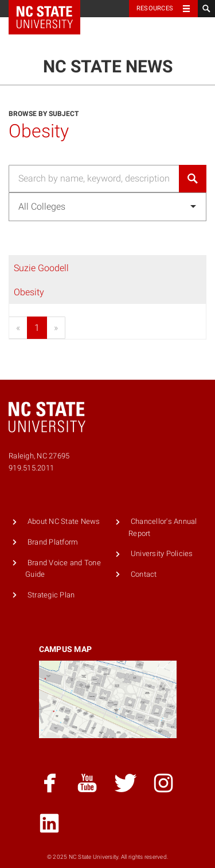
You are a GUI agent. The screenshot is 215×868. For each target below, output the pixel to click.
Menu (186, 36)
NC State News (108, 66)
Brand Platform (53, 542)
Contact (144, 574)
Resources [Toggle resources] (155, 8)
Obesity (29, 292)
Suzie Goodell (41, 268)
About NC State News (64, 521)
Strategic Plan (51, 595)
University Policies (162, 553)
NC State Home (52, 9)
